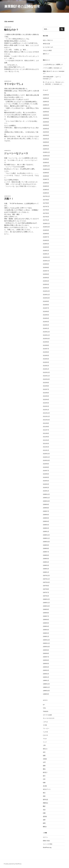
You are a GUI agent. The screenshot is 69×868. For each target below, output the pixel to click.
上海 (44, 745)
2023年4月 (46, 129)
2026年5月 (46, 95)
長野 (44, 820)
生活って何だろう (48, 40)
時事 (44, 783)
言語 (44, 810)
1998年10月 (46, 691)
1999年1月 (46, 680)
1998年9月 (46, 694)
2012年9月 (46, 383)
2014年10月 (46, 298)
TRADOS (46, 711)
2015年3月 (46, 284)
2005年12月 (46, 640)
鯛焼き (45, 827)
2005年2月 (46, 674)
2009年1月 (46, 532)
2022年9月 (46, 132)
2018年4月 (46, 190)
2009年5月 (46, 518)
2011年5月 (46, 437)
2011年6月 (46, 433)
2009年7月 (46, 511)
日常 (44, 779)
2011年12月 (46, 413)
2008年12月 (46, 535)
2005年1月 (46, 677)
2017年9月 (46, 200)
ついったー (46, 728)
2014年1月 (46, 328)
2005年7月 (46, 657)
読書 (44, 813)
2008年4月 (46, 562)
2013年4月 (46, 359)
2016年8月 (46, 234)
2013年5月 (46, 355)
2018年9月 (46, 173)
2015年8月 (46, 267)
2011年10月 (46, 420)
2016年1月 (46, 254)
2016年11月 (46, 223)
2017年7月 (46, 207)
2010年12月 (46, 454)
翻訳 (44, 806)
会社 (44, 752)
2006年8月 (46, 613)
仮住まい (45, 749)
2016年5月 (46, 240)
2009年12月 (46, 494)
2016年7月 (46, 237)
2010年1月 (46, 491)
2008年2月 (46, 569)
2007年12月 (46, 576)
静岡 (44, 823)
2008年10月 (46, 542)
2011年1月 (46, 450)
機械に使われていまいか (50, 71)
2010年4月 (46, 481)
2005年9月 (46, 650)
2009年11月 (46, 498)
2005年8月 (46, 653)
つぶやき (45, 732)
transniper (62, 71)
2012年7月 (46, 389)
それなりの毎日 (47, 50)
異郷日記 (45, 803)
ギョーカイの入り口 (49, 718)
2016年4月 (46, 244)
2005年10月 (46, 647)
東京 (44, 793)
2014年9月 (46, 301)
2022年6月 (46, 135)
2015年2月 (46, 288)
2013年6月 (46, 352)
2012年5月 (46, 396)
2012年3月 (46, 403)
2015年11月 (46, 261)
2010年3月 (46, 484)
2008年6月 (46, 555)
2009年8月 (46, 508)
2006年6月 (46, 620)
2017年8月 (46, 203)
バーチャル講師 (47, 68)
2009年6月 (46, 515)
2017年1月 (46, 220)
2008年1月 (46, 572)
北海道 (45, 759)
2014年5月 (46, 315)
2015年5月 (46, 278)
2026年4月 (46, 98)
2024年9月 (46, 118)
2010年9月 (46, 464)
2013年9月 (46, 342)
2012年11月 (46, 376)
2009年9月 (46, 504)
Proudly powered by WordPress (13, 864)
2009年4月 (46, 521)
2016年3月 (46, 247)
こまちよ (45, 722)
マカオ (45, 739)
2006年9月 (46, 609)
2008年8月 (46, 548)
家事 (44, 766)
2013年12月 (46, 332)
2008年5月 (46, 559)
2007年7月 (46, 592)
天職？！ (9, 199)
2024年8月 (46, 122)
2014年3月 (46, 322)
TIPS (44, 708)
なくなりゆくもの (48, 47)
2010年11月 (46, 457)
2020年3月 (46, 149)
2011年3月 (46, 444)
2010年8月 (46, 467)
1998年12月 (46, 684)
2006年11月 (46, 603)
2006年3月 (46, 630)
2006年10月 (46, 606)
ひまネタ (45, 735)
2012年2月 (46, 406)
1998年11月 (46, 687)
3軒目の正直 (46, 44)
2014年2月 (46, 325)
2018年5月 (46, 186)
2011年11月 (46, 416)
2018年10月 (46, 169)
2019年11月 (46, 152)
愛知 (44, 769)
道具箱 (45, 816)
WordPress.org (47, 847)
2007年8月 (46, 589)
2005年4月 (46, 667)
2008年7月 (46, 552)
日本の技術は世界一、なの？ (51, 77)
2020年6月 (46, 142)
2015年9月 (46, 264)
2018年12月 (46, 166)
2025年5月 (46, 115)
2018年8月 (46, 176)
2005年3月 (46, 670)
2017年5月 (46, 213)
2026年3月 (46, 102)
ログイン (45, 837)
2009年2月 (46, 528)
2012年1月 (46, 410)
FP (44, 705)
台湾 (44, 762)
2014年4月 (46, 318)
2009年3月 (46, 525)
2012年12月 (46, 372)
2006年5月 (46, 623)
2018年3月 (46, 193)
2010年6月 (46, 474)
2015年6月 (46, 274)
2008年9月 (46, 545)
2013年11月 (46, 335)
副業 (44, 756)
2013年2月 (46, 366)
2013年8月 (46, 345)
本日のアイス (47, 789)
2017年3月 (46, 217)
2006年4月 (46, 626)
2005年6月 (46, 660)
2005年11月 (46, 643)
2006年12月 (46, 599)
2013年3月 (46, 362)
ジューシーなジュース (16, 153)
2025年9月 (46, 112)
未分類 (45, 786)
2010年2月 (46, 488)
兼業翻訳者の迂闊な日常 (22, 6)
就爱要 (58, 64)
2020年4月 (46, 146)
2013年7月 (46, 349)
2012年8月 (46, 386)
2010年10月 (46, 460)
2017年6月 (46, 210)
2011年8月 (46, 427)
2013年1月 (46, 369)
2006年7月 (46, 616)
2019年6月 (46, 159)
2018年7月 (46, 179)
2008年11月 (46, 538)
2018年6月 (46, 183)
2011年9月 (46, 423)
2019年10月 (46, 156)
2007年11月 (46, 579)
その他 (45, 725)
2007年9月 (46, 586)
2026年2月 (46, 105)
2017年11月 (46, 196)
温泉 (44, 796)
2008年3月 (46, 565)
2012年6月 (46, 393)
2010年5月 (46, 477)
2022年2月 (46, 139)
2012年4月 (46, 400)
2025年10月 (46, 108)
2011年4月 (46, 440)
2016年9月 (46, 230)
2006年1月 (46, 636)
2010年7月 (46, 471)
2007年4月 (46, 596)
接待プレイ (46, 54)
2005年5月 (46, 664)
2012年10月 (46, 379)
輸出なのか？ (11, 30)
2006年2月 (46, 633)
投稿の (46, 841)
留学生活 (45, 800)
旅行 (44, 776)
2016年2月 (46, 251)
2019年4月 (46, 163)
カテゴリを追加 (47, 715)
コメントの (48, 844)
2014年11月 (46, 295)
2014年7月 (46, 308)
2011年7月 (46, 430)
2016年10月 (46, 227)
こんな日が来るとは (49, 64)
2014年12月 (46, 291)
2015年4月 (46, 281)
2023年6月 (46, 125)
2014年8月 (46, 305)
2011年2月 (46, 447)
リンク (45, 742)
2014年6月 (46, 311)
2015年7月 (46, 271)
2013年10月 (46, 339)
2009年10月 (46, 501)
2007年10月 (46, 582)
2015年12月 (46, 257)
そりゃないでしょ (14, 84)
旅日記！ (45, 772)
